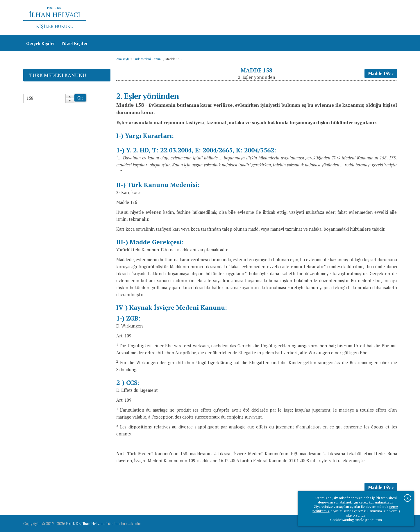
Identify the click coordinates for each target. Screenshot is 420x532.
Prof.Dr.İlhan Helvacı (351, 18)
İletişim (386, 18)
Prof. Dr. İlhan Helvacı (85, 524)
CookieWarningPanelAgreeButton (356, 520)
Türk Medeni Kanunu (148, 59)
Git (80, 98)
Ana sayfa (313, 18)
